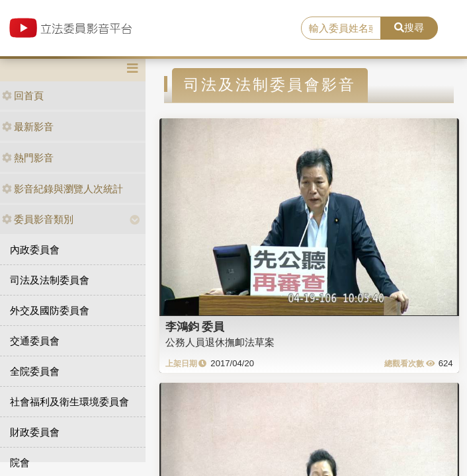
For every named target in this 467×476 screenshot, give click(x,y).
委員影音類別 (38, 219)
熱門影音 (28, 158)
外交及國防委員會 (50, 310)
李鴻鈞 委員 (195, 327)
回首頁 (23, 96)
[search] (341, 28)
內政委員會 (35, 250)
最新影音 (28, 127)
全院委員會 (35, 371)
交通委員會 (35, 341)
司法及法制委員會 (50, 280)
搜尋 (409, 27)
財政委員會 (35, 432)
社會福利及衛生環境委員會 (69, 402)
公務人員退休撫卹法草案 (220, 342)
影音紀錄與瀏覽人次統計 (63, 189)
